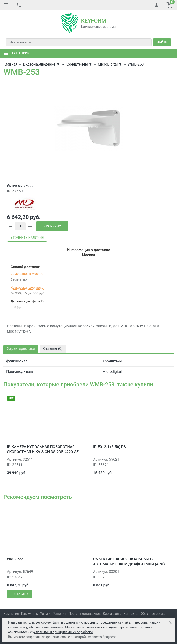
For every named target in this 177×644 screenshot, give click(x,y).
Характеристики (21, 349)
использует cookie (37, 622)
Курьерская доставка (27, 287)
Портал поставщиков (85, 614)
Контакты (131, 614)
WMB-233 (15, 559)
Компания (11, 614)
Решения (59, 614)
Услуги (45, 614)
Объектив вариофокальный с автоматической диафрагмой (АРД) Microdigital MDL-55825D (129, 564)
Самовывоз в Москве (27, 274)
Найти (162, 42)
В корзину (52, 226)
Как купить (29, 614)
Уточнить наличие (27, 238)
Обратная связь (153, 614)
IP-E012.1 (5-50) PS (109, 447)
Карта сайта (112, 614)
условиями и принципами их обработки (63, 632)
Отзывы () (53, 349)
